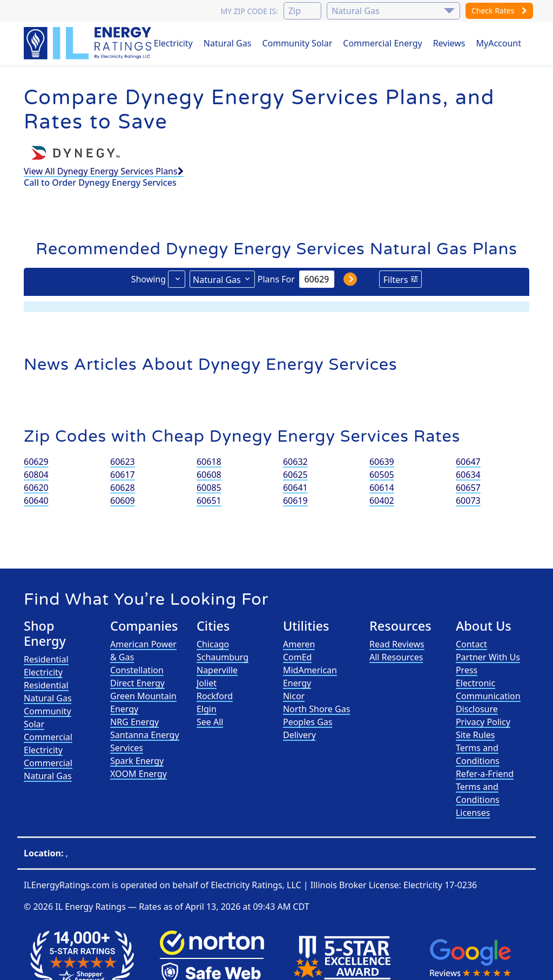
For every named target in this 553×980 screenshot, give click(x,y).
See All (210, 722)
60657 (468, 488)
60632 (295, 462)
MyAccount (499, 43)
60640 (36, 501)
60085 (209, 488)
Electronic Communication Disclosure (488, 696)
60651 (209, 501)
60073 (468, 501)
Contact (471, 644)
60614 (382, 488)
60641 (295, 488)
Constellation (137, 670)
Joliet (207, 683)
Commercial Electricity (48, 744)
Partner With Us (488, 657)
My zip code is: (249, 11)
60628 (123, 488)
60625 (295, 475)
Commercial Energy (382, 43)
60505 (382, 475)
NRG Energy (134, 722)
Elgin (207, 709)
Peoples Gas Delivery (308, 728)
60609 (123, 501)
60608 (209, 475)
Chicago (213, 644)
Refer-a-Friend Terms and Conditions (485, 787)
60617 (123, 475)
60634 (468, 475)
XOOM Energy (139, 774)
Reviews (449, 43)
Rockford (215, 696)
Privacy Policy (483, 722)
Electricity (173, 43)
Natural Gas (228, 43)
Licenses (473, 813)
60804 (36, 475)
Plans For (276, 279)
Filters (396, 280)
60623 (123, 462)
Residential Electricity (46, 666)
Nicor (294, 696)
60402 (382, 501)
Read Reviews (397, 644)
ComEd (298, 657)
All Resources (396, 657)
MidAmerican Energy (310, 677)
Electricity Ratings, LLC (256, 885)
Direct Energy (137, 683)
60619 (295, 501)
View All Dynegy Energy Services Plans (104, 171)
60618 (209, 462)
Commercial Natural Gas (48, 769)
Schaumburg (222, 657)
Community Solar (297, 43)
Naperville (217, 670)
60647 (468, 462)
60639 (382, 462)
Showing (149, 279)
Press (467, 670)
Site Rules (476, 735)
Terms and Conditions (478, 754)
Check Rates (499, 11)
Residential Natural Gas (48, 692)
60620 (36, 488)
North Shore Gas (316, 709)
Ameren (299, 644)
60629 (36, 462)
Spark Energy (137, 761)
